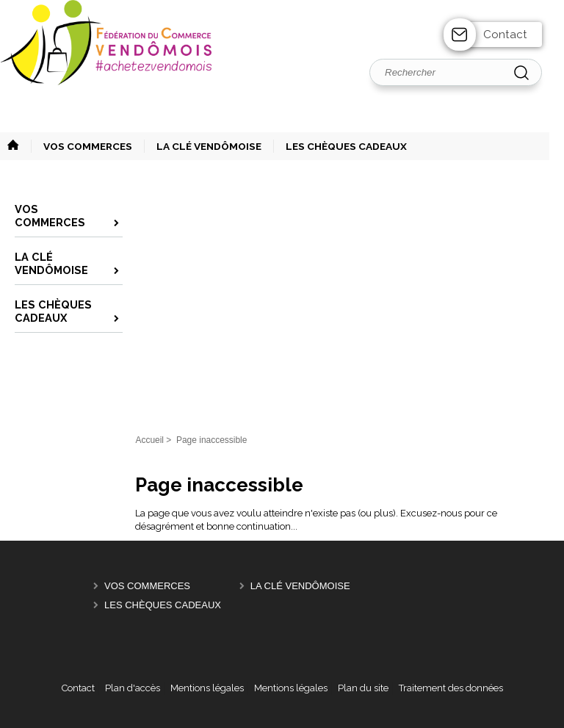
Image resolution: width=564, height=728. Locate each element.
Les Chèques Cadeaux (163, 605)
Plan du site (363, 688)
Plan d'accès (133, 688)
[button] (82, 146)
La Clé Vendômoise (300, 586)
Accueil (149, 440)
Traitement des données (451, 688)
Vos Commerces (147, 586)
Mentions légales (207, 688)
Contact (505, 35)
